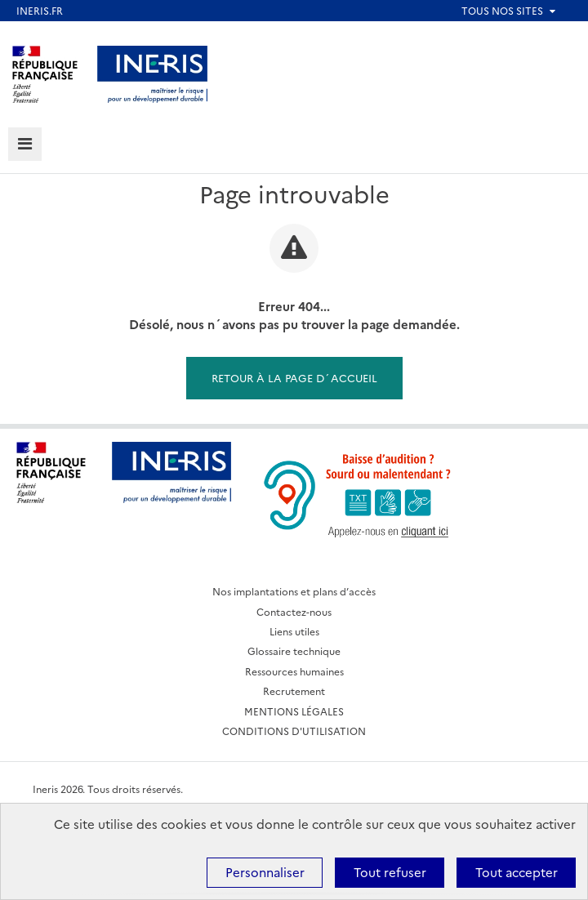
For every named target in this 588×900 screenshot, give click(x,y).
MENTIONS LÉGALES (294, 711)
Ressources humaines (294, 671)
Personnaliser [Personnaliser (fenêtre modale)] (265, 872)
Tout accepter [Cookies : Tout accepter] (517, 872)
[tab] (25, 144)
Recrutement (294, 691)
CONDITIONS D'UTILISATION (294, 731)
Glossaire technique (294, 650)
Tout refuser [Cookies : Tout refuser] (390, 872)
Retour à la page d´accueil (294, 377)
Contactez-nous (294, 611)
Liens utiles (294, 631)
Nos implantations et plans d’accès (294, 591)
